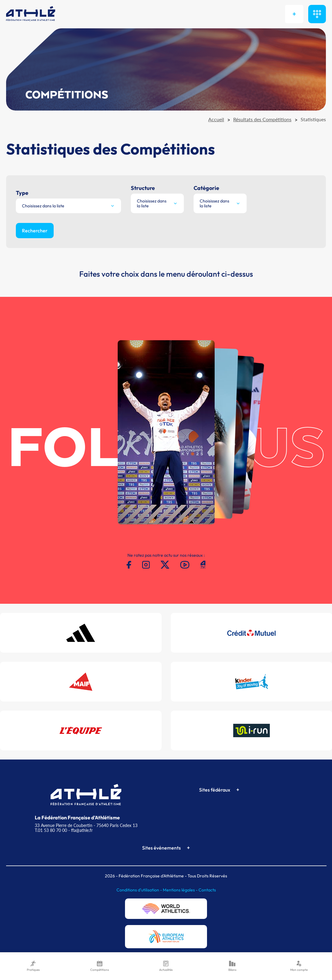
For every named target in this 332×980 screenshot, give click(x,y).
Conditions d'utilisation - (140, 890)
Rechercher (35, 231)
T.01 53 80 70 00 (51, 830)
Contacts (207, 890)
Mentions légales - (181, 890)
